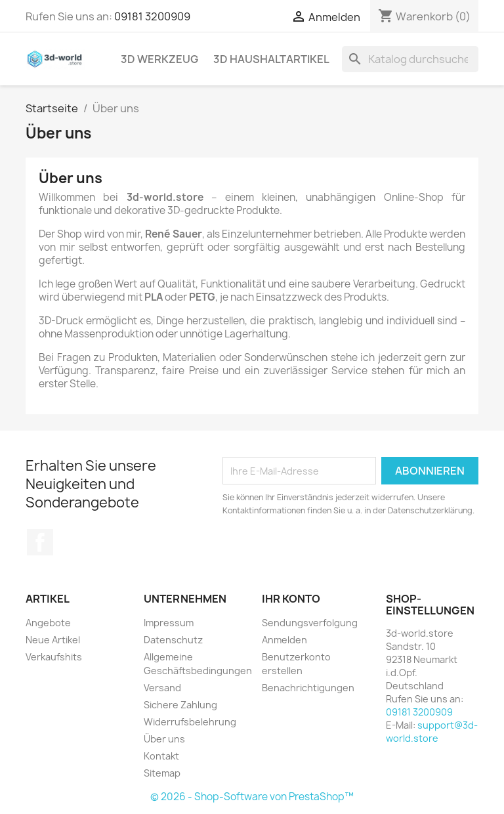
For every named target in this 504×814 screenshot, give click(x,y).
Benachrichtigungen (308, 688)
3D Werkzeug (159, 59)
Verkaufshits (54, 657)
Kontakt (161, 756)
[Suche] (410, 59)
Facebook (40, 542)
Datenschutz (173, 640)
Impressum (169, 623)
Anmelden (284, 640)
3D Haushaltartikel (271, 59)
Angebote (48, 623)
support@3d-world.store (432, 732)
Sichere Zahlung (180, 705)
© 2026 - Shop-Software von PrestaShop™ (252, 797)
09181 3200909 (152, 16)
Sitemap (162, 773)
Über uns (164, 739)
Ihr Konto (291, 599)
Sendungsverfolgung (310, 623)
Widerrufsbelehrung (190, 722)
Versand (162, 688)
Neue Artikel (53, 640)
